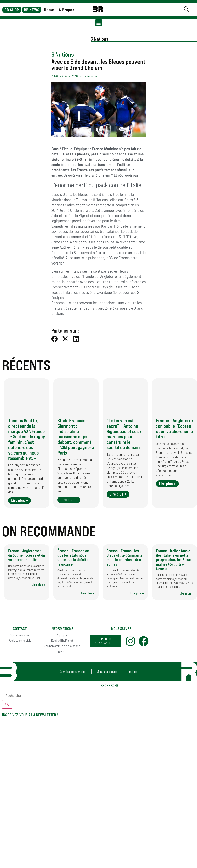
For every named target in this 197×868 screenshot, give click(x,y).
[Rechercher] (7, 704)
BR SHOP (12, 10)
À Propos (67, 10)
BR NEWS (32, 10)
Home (49, 10)
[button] (99, 23)
